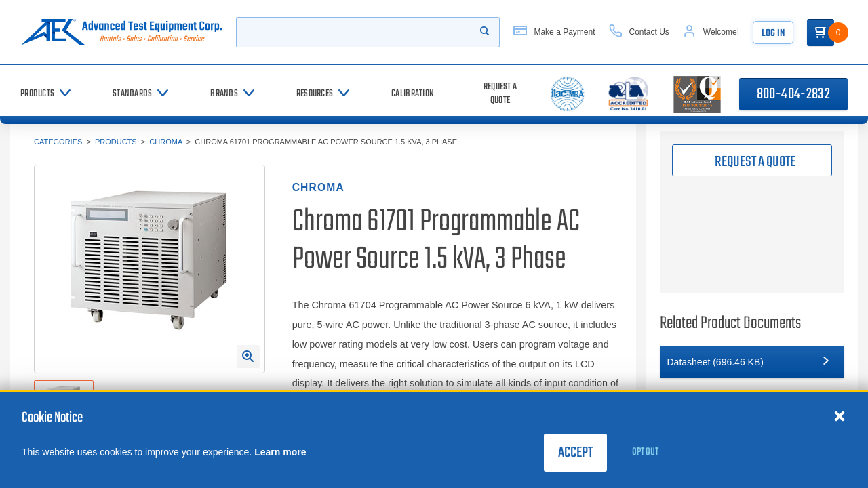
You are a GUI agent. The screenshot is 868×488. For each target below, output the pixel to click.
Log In (773, 34)
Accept (575, 453)
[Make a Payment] (554, 32)
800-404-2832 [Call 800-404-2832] (793, 94)
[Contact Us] (639, 32)
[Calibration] (413, 94)
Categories (58, 142)
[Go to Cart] (821, 33)
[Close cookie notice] (840, 415)
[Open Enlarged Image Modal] (248, 357)
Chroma (165, 142)
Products (116, 142)
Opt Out (645, 452)
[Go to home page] (121, 32)
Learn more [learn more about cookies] (280, 452)
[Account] (711, 32)
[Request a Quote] (500, 94)
